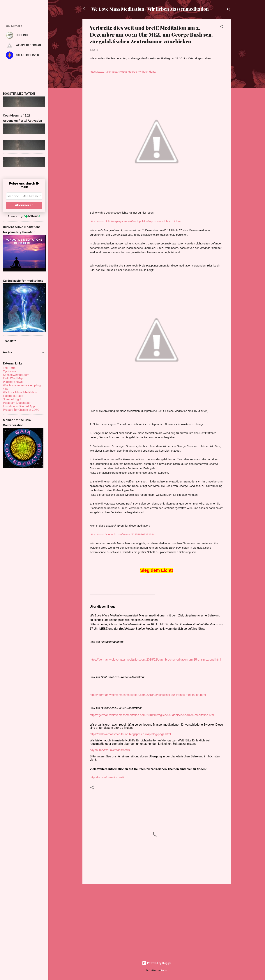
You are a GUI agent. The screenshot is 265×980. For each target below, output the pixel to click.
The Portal (10, 368)
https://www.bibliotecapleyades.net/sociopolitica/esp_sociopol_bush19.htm (135, 221)
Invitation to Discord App (19, 406)
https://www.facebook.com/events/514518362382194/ (123, 534)
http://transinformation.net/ (107, 777)
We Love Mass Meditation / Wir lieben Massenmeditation (150, 9)
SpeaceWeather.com (16, 375)
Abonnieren (24, 205)
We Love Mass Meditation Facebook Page (20, 394)
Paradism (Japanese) (17, 403)
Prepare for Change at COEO (21, 410)
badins (164, 970)
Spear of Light (12, 399)
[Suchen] (229, 10)
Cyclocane (10, 371)
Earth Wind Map (13, 378)
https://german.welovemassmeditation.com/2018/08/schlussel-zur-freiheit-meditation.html (148, 695)
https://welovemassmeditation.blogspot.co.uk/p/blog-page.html (130, 734)
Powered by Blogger (157, 963)
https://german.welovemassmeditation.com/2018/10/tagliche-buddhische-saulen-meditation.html (152, 715)
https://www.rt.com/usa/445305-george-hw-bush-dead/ (123, 72)
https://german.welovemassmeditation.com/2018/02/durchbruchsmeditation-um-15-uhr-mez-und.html (155, 660)
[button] (221, 27)
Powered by (24, 216)
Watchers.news (13, 382)
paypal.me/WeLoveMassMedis (110, 750)
